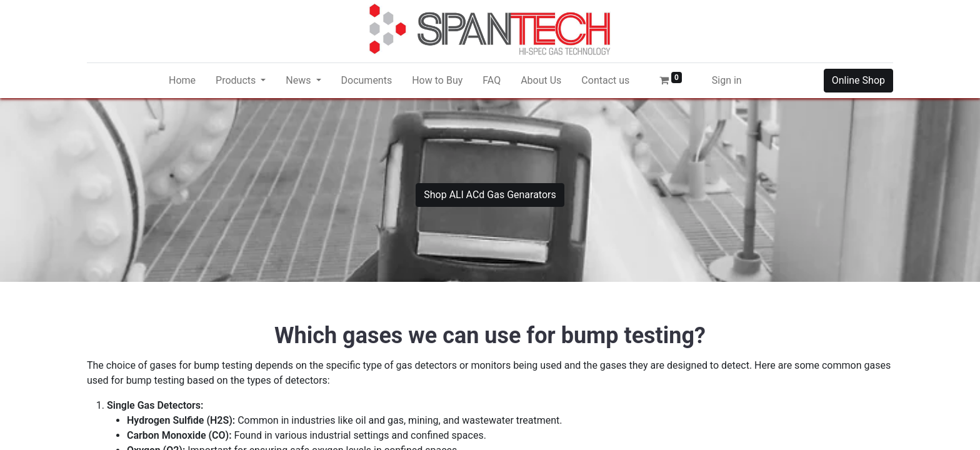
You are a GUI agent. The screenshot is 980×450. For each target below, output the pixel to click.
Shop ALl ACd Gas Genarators (490, 195)
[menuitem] (182, 81)
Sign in (727, 80)
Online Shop (858, 80)
